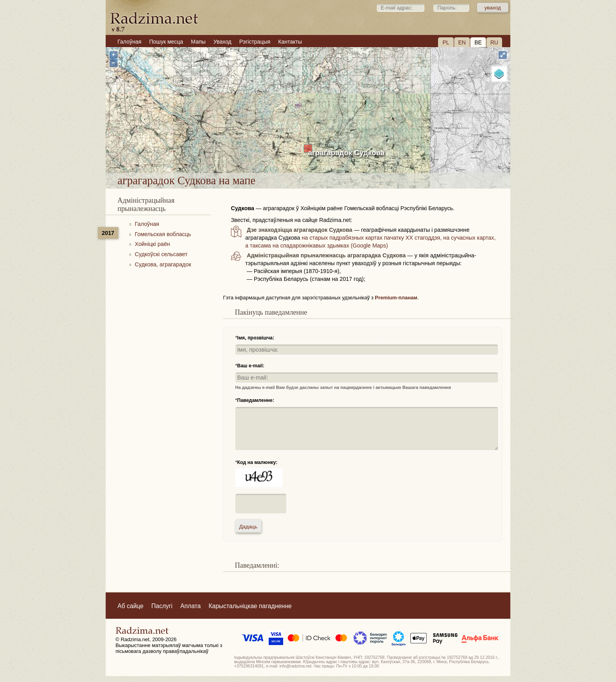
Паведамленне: (256, 400)
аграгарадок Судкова (346, 153)
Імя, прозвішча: (256, 338)
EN (462, 42)
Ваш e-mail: (251, 366)
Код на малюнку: (258, 462)
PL (446, 42)
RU (494, 42)
